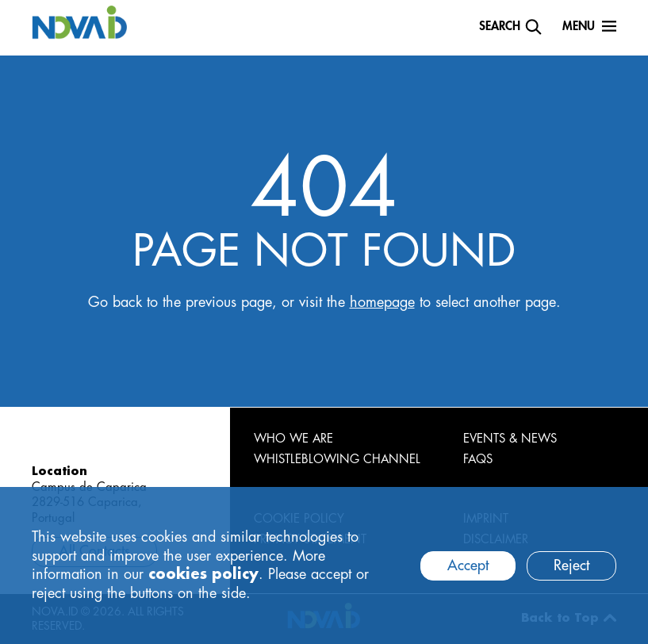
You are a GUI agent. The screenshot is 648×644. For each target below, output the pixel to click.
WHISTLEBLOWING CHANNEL (337, 460)
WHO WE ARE (293, 439)
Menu (579, 27)
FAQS (478, 460)
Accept (468, 565)
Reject (571, 565)
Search (500, 27)
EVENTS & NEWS (510, 439)
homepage (382, 302)
